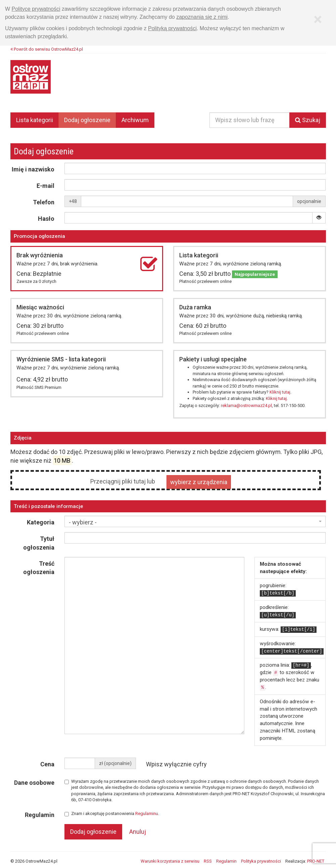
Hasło (46, 219)
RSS (208, 861)
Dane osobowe (34, 783)
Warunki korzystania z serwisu (170, 861)
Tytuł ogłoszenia (39, 543)
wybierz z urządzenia (199, 482)
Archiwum (135, 120)
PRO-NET (316, 861)
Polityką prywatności (172, 28)
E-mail (45, 186)
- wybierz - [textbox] (83, 522)
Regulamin (40, 815)
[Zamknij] (318, 19)
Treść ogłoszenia (39, 568)
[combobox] (195, 521)
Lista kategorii (35, 120)
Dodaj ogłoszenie (87, 120)
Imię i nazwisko (33, 169)
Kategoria (41, 522)
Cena (47, 764)
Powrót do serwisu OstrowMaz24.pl (47, 49)
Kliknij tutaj (280, 392)
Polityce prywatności (36, 9)
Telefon (44, 202)
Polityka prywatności (261, 861)
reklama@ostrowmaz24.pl (246, 405)
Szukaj (308, 120)
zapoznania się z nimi (202, 17)
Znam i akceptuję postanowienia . (112, 814)
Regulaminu (147, 813)
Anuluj (138, 832)
